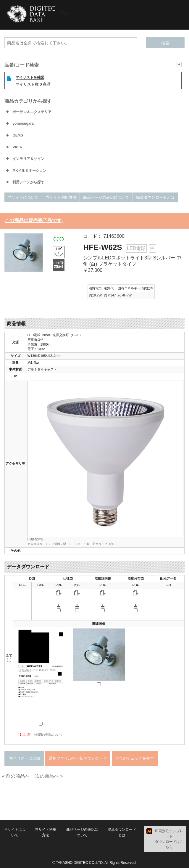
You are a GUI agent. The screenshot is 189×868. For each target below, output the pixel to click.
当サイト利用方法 (61, 197)
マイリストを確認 (30, 77)
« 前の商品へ (16, 776)
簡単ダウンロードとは (155, 197)
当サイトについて (23, 197)
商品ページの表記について (106, 197)
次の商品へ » (49, 776)
